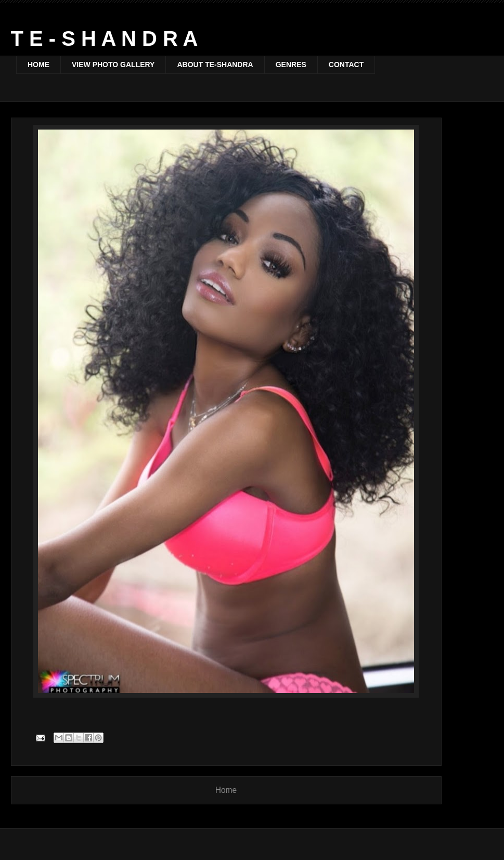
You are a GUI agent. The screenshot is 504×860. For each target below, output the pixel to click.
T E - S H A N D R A (105, 38)
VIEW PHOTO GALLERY (113, 65)
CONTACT (346, 65)
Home (226, 790)
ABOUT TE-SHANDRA (215, 65)
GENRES (291, 65)
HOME (38, 65)
